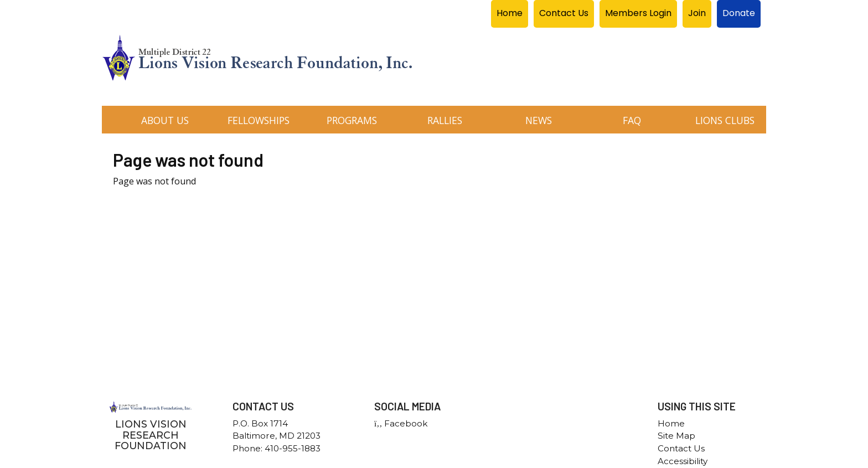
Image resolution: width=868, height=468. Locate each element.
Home (671, 423)
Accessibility (683, 461)
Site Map (676, 436)
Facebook (401, 423)
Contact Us (681, 448)
